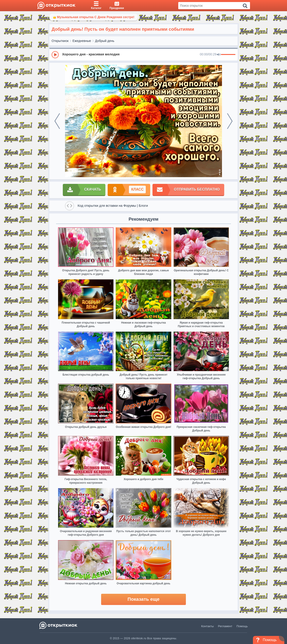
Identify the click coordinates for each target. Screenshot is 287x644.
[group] (143, 54)
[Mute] (219, 55)
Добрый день (105, 41)
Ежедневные (82, 41)
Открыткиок (60, 41)
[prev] (57, 121)
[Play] (55, 55)
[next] (230, 121)
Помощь (242, 626)
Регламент (225, 626)
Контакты (207, 626)
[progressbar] (228, 55)
